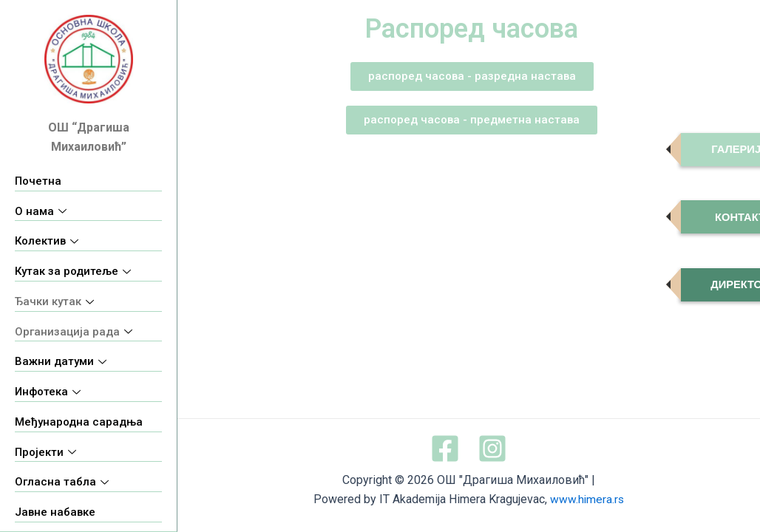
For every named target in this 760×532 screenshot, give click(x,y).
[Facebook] (445, 449)
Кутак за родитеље (73, 271)
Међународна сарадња (79, 422)
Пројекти (45, 452)
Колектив (47, 241)
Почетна (38, 181)
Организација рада (74, 332)
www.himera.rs (587, 500)
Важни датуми (61, 361)
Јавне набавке (55, 512)
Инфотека (48, 392)
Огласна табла (62, 482)
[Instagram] (492, 449)
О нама (41, 211)
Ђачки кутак (54, 301)
